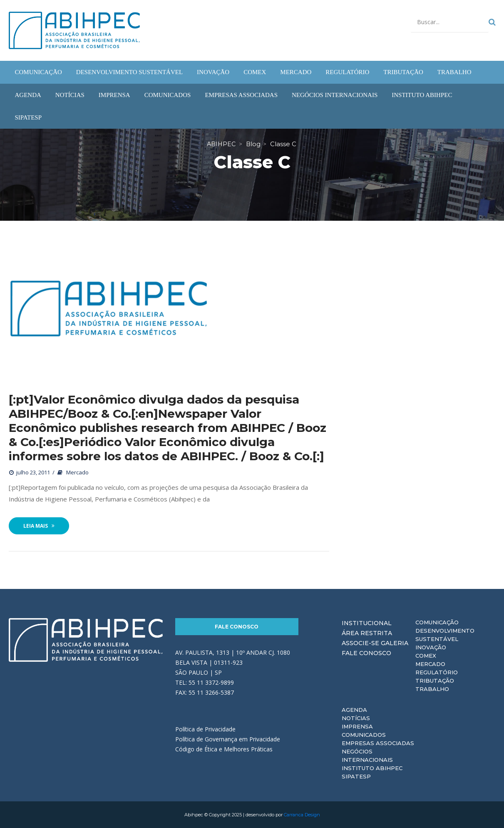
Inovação (431, 647)
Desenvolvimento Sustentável (445, 635)
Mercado (77, 472)
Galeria (395, 643)
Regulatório (437, 672)
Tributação (435, 681)
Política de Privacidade (205, 729)
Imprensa (357, 726)
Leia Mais (39, 526)
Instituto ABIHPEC (372, 768)
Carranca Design (302, 815)
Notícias (356, 718)
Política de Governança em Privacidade (228, 739)
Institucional (367, 623)
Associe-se (360, 643)
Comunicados (364, 735)
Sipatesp (356, 776)
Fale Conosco (237, 627)
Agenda (354, 710)
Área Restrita (367, 633)
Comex (426, 656)
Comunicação (437, 622)
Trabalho (432, 689)
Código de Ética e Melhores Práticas (224, 749)
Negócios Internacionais (367, 756)
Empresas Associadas (378, 743)
